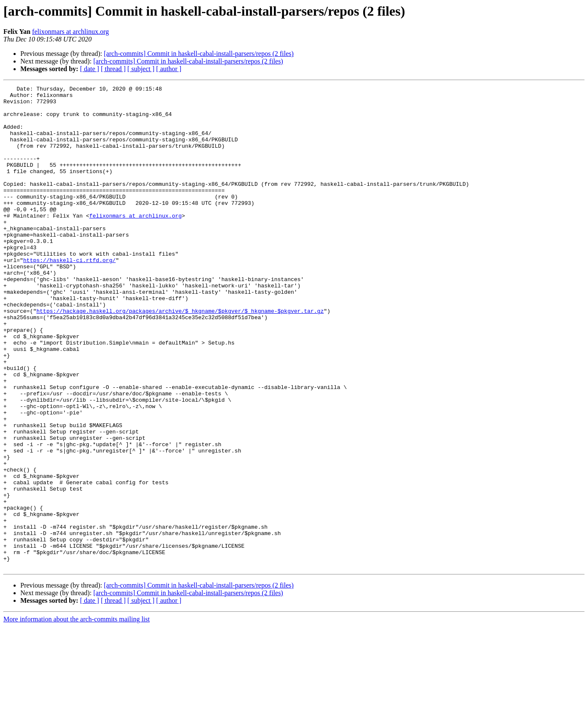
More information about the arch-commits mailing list (77, 716)
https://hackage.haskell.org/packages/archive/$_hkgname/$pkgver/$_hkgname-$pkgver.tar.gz (180, 356)
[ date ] (90, 69)
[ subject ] (141, 69)
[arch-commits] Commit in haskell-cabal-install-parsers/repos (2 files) (199, 54)
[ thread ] (113, 69)
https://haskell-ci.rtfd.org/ (69, 295)
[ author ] (169, 69)
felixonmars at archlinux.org (70, 32)
